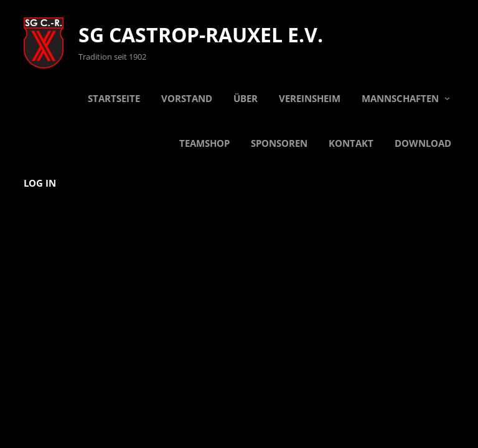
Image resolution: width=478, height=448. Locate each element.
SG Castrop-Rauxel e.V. (201, 35)
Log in (40, 183)
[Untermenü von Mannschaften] (447, 98)
